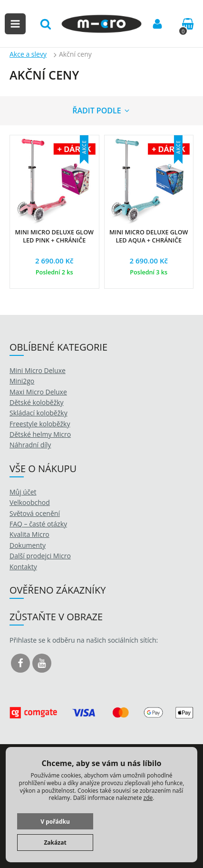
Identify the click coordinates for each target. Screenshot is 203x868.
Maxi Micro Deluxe (38, 392)
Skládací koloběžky (39, 413)
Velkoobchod (30, 502)
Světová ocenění (35, 513)
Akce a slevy (28, 54)
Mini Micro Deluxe (38, 370)
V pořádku (55, 822)
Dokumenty (28, 545)
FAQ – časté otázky (38, 524)
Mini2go (22, 381)
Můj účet (23, 492)
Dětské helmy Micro (40, 434)
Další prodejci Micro (40, 556)
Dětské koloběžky (37, 402)
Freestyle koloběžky (40, 424)
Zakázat (55, 843)
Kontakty (23, 567)
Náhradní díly (30, 445)
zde (148, 798)
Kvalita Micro (29, 534)
